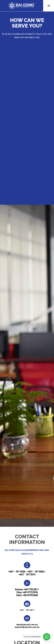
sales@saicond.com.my (27, 625)
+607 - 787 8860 (36, 572)
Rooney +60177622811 (27, 589)
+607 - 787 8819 (27, 575)
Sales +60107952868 (27, 595)
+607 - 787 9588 (17, 572)
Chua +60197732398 (27, 592)
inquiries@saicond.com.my (27, 627)
